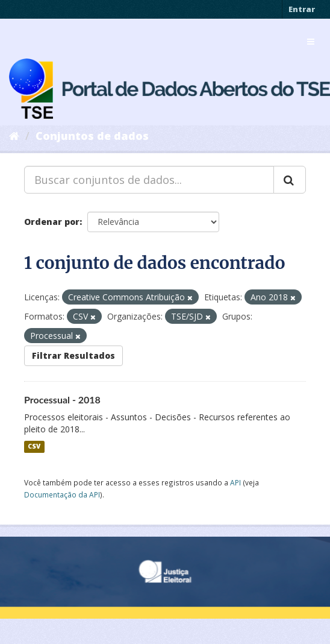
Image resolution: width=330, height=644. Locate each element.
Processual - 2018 (62, 399)
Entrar (302, 9)
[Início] (14, 136)
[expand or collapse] (311, 42)
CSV (34, 447)
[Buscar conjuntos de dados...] (149, 180)
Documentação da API (62, 494)
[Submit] (290, 180)
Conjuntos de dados (92, 136)
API (235, 482)
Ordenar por (52, 222)
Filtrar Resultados (73, 355)
